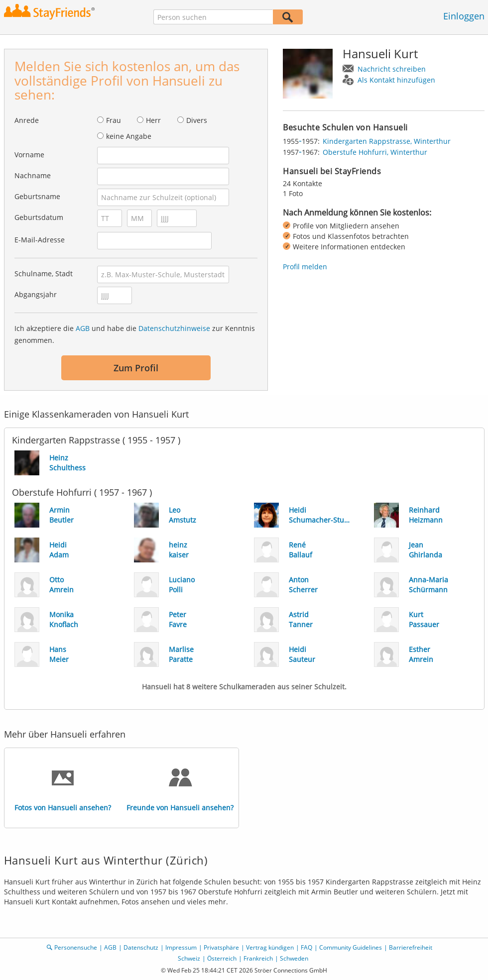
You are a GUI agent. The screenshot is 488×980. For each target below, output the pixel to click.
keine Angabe (129, 136)
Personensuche (76, 947)
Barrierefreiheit (411, 947)
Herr (153, 120)
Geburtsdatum (39, 217)
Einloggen (464, 16)
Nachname (33, 175)
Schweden (294, 958)
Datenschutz (141, 947)
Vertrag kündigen (270, 947)
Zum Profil (136, 368)
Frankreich (258, 958)
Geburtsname (37, 196)
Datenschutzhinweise (174, 328)
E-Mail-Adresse (40, 240)
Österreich (222, 958)
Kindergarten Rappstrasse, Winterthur (387, 141)
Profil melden (305, 267)
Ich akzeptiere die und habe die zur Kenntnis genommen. (135, 334)
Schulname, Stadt (44, 273)
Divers (197, 120)
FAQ (306, 947)
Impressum (181, 947)
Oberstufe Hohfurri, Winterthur (375, 152)
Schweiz (189, 958)
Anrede (27, 120)
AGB (83, 328)
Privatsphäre (221, 947)
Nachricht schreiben (392, 69)
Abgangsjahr (36, 294)
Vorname (29, 155)
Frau (114, 120)
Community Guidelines (351, 947)
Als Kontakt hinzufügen (396, 80)
